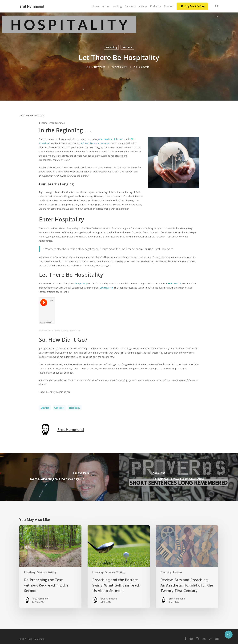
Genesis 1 (59, 408)
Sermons (127, 47)
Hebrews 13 (175, 283)
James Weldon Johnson (110, 139)
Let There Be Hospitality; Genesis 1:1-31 (65, 331)
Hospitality (75, 408)
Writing (52, 572)
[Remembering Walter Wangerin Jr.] (60, 477)
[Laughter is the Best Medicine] (179, 477)
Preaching (111, 47)
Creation (45, 408)
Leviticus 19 (106, 288)
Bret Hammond (32, 6)
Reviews (177, 572)
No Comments (141, 67)
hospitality (82, 283)
